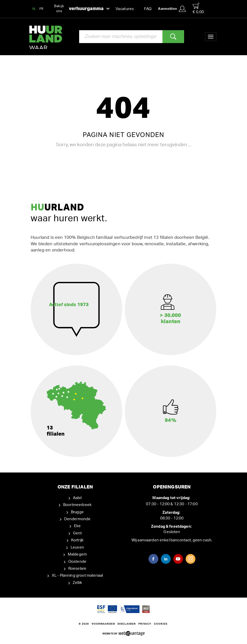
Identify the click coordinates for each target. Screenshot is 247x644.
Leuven (77, 547)
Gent (77, 533)
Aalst (77, 498)
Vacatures (125, 9)
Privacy (145, 624)
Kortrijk (77, 540)
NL (34, 9)
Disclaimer (127, 624)
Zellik (77, 583)
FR (42, 9)
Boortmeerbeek (77, 505)
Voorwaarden (103, 624)
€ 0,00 (198, 8)
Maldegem (77, 554)
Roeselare (77, 569)
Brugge (77, 512)
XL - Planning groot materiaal (77, 576)
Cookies (161, 624)
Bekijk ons (82, 9)
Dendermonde (77, 519)
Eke (77, 526)
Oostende (77, 562)
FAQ (148, 9)
